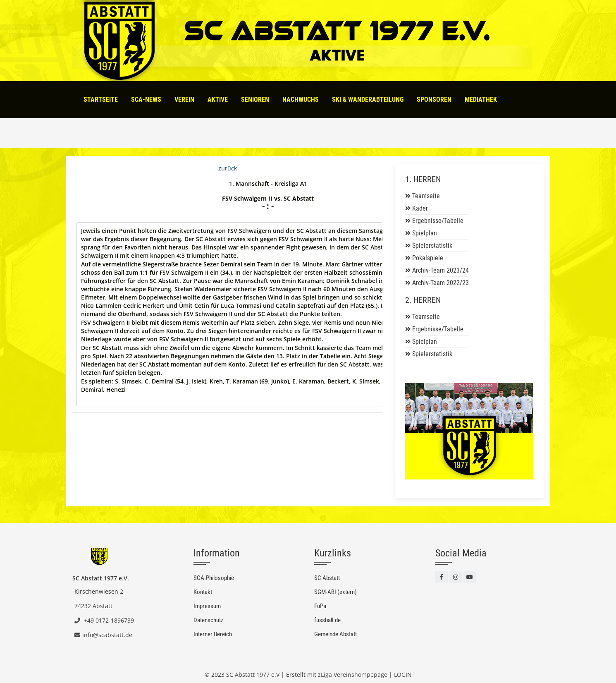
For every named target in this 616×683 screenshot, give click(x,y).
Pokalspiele (428, 258)
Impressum (207, 606)
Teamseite (426, 196)
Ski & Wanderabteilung (368, 99)
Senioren (255, 99)
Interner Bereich (213, 634)
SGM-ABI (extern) (335, 592)
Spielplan (425, 233)
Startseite (101, 99)
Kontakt (203, 592)
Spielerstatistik (432, 246)
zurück (228, 168)
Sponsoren (434, 99)
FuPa (320, 606)
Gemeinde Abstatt (335, 634)
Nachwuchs (301, 99)
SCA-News (146, 99)
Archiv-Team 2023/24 (441, 270)
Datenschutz (209, 620)
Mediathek (481, 99)
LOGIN (403, 675)
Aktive (218, 99)
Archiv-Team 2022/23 (441, 283)
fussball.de (327, 620)
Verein (184, 99)
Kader (420, 208)
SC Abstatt (327, 578)
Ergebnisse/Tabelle (438, 221)
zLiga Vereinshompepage (353, 675)
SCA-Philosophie (214, 578)
